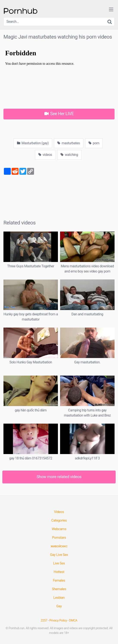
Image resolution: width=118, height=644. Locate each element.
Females (59, 580)
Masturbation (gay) (33, 143)
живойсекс (59, 546)
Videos (59, 512)
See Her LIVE (59, 114)
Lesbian (59, 598)
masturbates (69, 143)
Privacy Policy (58, 621)
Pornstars (59, 538)
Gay (59, 606)
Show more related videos (59, 477)
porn (94, 143)
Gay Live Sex (59, 555)
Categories (59, 520)
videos (45, 155)
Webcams (59, 529)
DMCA (73, 621)
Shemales (59, 589)
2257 (44, 621)
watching (69, 155)
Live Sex (59, 563)
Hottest (59, 572)
